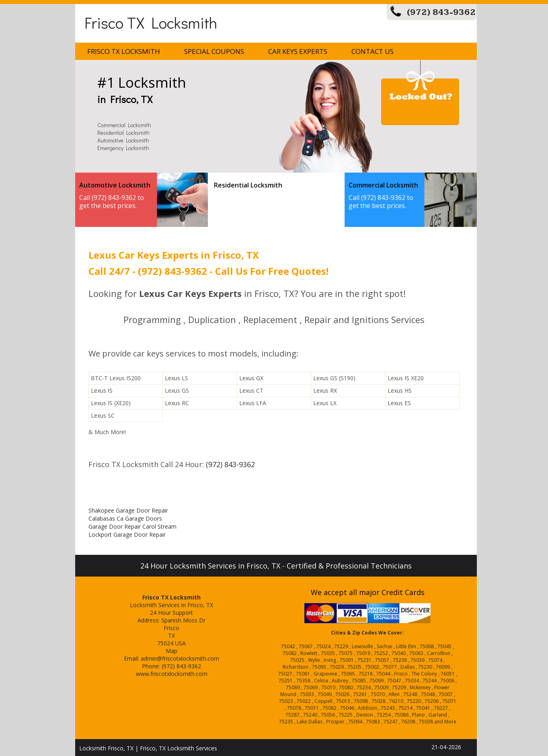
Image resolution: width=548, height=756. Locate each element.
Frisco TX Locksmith (151, 22)
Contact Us (373, 51)
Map (171, 651)
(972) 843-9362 (441, 12)
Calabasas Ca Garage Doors (125, 518)
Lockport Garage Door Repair (127, 535)
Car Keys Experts (298, 51)
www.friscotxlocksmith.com (172, 674)
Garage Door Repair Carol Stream (132, 526)
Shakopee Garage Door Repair (128, 510)
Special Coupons (214, 51)
